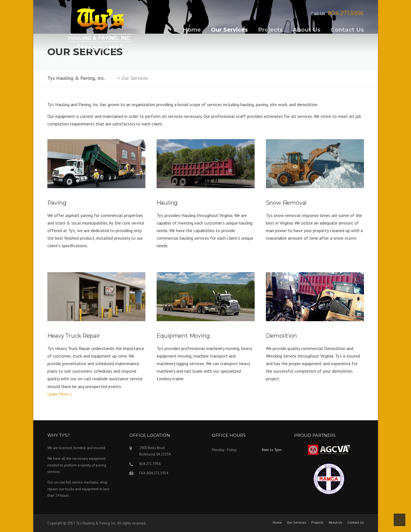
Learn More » (60, 394)
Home (192, 30)
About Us (307, 30)
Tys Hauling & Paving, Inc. (76, 78)
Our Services (229, 30)
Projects (270, 30)
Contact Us (347, 30)
